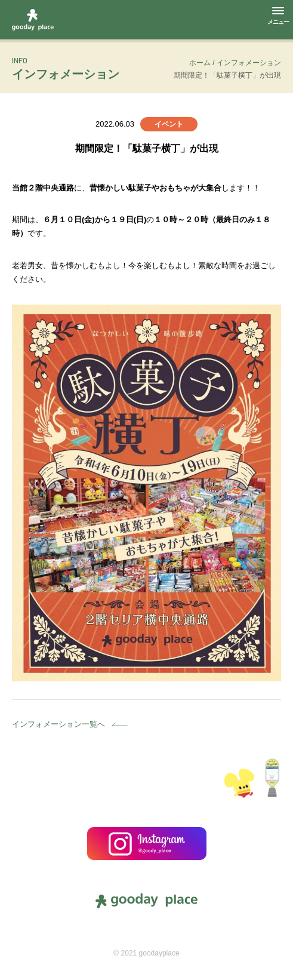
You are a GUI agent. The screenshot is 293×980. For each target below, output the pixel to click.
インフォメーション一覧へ (58, 724)
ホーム (200, 63)
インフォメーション (249, 63)
